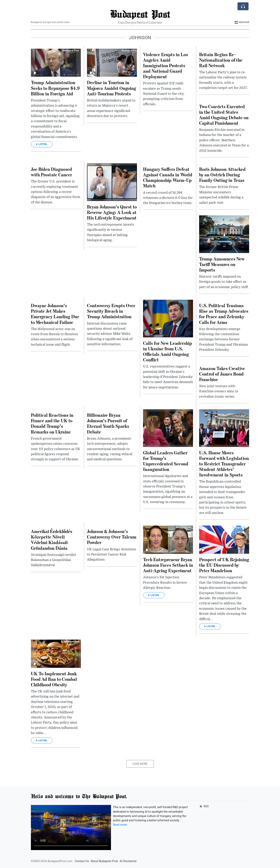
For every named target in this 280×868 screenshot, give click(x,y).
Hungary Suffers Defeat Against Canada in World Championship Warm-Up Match (168, 177)
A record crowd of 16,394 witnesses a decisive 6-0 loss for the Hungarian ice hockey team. (168, 198)
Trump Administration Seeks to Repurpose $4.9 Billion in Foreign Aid (55, 88)
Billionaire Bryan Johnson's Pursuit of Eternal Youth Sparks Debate (108, 423)
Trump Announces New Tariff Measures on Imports (222, 264)
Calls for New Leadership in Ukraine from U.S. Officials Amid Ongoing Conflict (168, 351)
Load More (140, 764)
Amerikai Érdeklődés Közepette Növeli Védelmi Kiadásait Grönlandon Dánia (52, 539)
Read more (120, 825)
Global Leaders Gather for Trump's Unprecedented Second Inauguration (166, 461)
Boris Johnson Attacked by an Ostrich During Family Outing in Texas (222, 174)
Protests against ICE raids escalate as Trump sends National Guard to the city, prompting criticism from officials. (164, 94)
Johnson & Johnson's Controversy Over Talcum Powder (112, 537)
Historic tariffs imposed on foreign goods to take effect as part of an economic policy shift (224, 282)
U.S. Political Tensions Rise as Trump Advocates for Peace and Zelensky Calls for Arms (224, 314)
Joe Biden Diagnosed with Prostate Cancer (51, 172)
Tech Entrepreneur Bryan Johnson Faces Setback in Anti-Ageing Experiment (168, 565)
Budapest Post (140, 14)
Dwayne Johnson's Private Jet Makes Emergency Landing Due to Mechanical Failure (55, 314)
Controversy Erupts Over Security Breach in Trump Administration (111, 311)
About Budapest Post (104, 861)
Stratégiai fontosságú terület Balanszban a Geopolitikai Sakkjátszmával (54, 560)
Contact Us (82, 861)
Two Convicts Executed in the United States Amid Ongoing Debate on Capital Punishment (224, 115)
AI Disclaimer (128, 861)
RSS (204, 806)
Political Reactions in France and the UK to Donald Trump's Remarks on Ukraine (52, 423)
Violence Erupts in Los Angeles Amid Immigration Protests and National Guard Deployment (165, 65)
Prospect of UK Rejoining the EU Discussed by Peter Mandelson (224, 565)
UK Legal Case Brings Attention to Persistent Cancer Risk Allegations (111, 555)
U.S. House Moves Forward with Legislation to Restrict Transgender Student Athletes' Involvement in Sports (224, 464)
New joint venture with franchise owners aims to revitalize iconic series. (219, 391)
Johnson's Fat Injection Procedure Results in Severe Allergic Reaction (165, 583)
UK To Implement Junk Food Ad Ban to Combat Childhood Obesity (54, 679)
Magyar (242, 22)
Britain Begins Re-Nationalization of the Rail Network (221, 60)
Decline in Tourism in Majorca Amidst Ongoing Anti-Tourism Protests (112, 88)
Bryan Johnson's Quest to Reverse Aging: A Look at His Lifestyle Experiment (112, 212)
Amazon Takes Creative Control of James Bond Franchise (222, 374)
